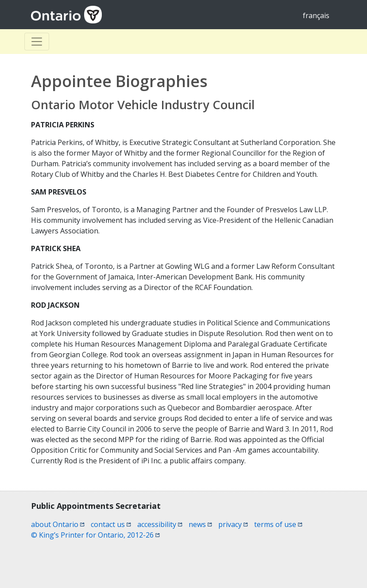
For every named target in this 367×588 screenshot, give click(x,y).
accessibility (160, 524)
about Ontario (58, 524)
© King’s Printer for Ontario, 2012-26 (95, 535)
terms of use (278, 524)
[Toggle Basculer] (37, 42)
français (316, 15)
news (200, 524)
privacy (233, 524)
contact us (111, 524)
